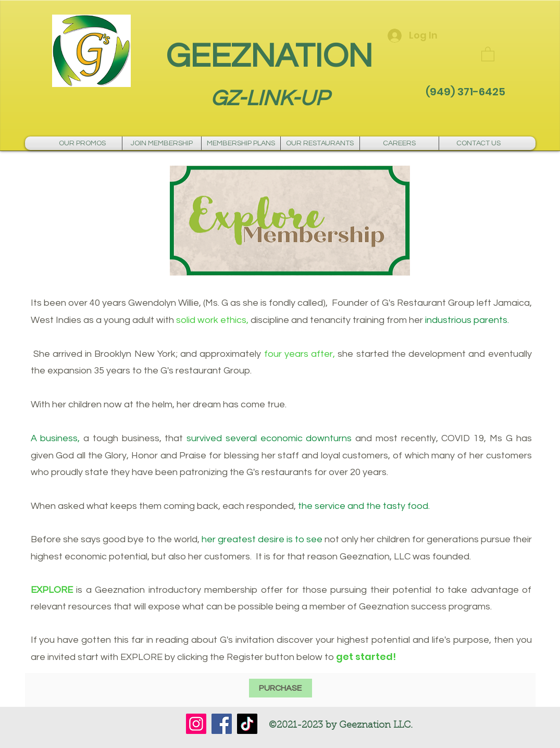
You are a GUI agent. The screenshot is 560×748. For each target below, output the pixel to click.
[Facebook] (222, 724)
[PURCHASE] (281, 688)
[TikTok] (247, 724)
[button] (488, 54)
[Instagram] (196, 724)
